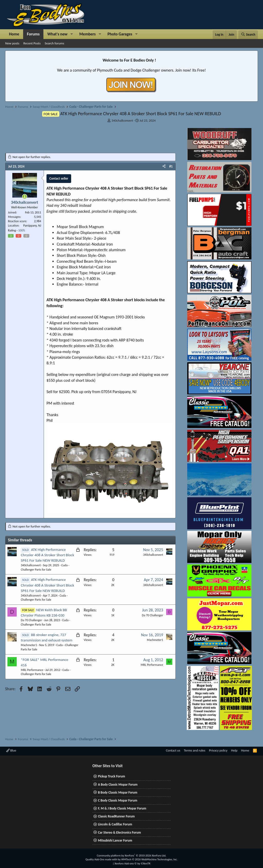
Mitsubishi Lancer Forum (115, 840)
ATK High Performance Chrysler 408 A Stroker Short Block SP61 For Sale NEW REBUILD (48, 555)
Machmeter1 (29, 645)
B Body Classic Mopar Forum (118, 792)
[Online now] (25, 197)
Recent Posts (32, 43)
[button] (72, 34)
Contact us (173, 750)
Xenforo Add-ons (132, 864)
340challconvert (122, 120)
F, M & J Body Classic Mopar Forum (122, 808)
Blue (11, 750)
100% (22, 230)
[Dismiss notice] (253, 56)
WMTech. (149, 859)
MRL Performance (32, 670)
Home (14, 34)
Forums (33, 34)
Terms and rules (195, 750)
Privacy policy (218, 750)
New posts (12, 43)
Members (88, 34)
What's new (57, 34)
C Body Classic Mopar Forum (118, 800)
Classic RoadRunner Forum (116, 816)
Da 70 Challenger (31, 620)
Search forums (54, 43)
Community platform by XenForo (131, 856)
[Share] (164, 167)
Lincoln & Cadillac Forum (115, 824)
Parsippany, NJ (32, 226)
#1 (171, 166)
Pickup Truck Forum (111, 776)
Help (234, 750)
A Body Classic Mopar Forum (118, 784)
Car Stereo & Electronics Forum (119, 832)
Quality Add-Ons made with (102, 859)
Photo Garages (120, 34)
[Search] (248, 35)
